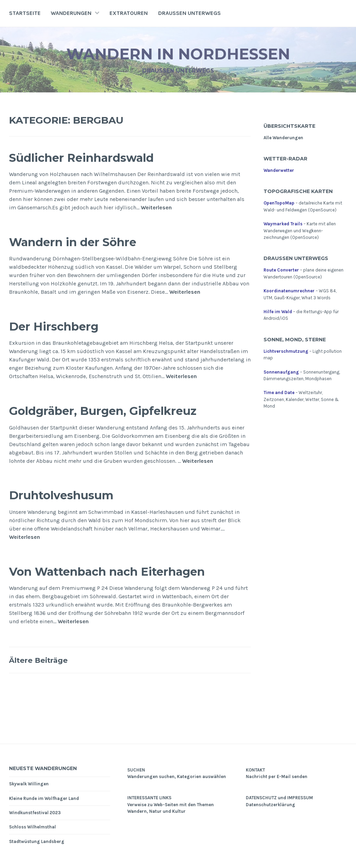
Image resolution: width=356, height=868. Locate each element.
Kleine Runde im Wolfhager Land (44, 798)
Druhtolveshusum (72, 495)
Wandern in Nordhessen (178, 53)
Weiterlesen (156, 208)
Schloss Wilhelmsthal (33, 827)
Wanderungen (71, 13)
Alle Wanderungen (283, 138)
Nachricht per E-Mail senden (277, 777)
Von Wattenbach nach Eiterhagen (127, 571)
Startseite (25, 13)
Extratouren (129, 13)
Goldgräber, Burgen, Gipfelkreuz (121, 410)
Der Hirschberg (61, 326)
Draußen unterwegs (189, 13)
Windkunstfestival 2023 (35, 813)
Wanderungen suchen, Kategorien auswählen (177, 777)
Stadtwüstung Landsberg (37, 841)
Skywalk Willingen (29, 784)
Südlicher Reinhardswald (96, 157)
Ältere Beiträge (43, 660)
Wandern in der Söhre (85, 241)
